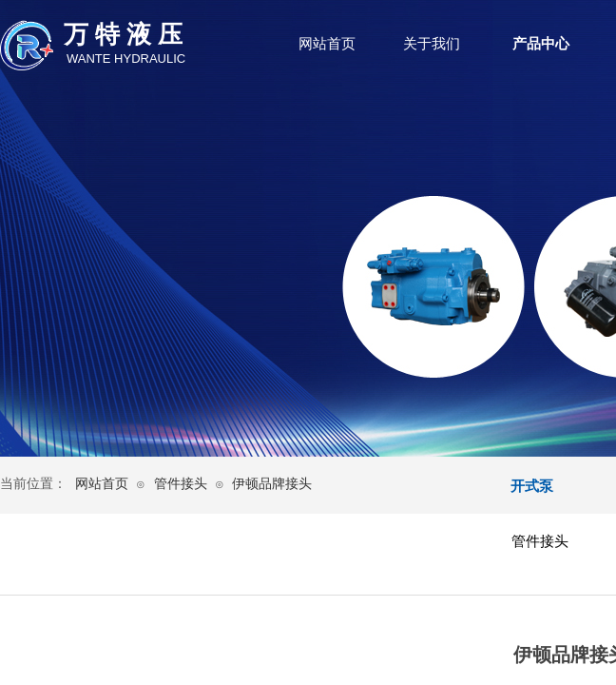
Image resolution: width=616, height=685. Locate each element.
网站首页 (327, 44)
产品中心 (541, 44)
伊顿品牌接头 (272, 484)
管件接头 (181, 484)
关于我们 (432, 44)
